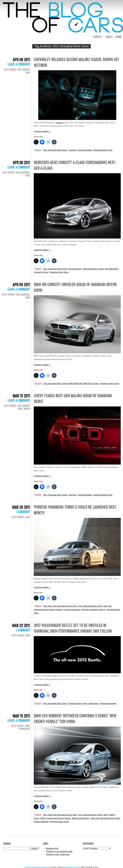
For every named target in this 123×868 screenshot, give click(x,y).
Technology (24, 729)
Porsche (59, 610)
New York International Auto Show (105, 818)
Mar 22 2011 (21, 625)
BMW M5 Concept (91, 384)
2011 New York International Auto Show (60, 606)
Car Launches (23, 172)
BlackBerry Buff (52, 848)
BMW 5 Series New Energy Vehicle (56, 818)
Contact (98, 37)
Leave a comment (19, 64)
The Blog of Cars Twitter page (58, 854)
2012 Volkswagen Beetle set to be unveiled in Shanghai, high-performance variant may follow (73, 628)
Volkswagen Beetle (108, 703)
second (59, 123)
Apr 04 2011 (21, 284)
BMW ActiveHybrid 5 (81, 818)
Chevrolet (72, 150)
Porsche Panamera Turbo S (93, 610)
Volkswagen (94, 703)
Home (119, 37)
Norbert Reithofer (41, 822)
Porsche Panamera (72, 610)
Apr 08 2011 (21, 162)
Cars (28, 73)
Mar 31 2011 (21, 396)
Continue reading (42, 131)
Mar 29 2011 (21, 507)
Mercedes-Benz (75, 269)
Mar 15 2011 (21, 716)
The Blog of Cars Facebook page (59, 851)
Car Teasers (24, 70)
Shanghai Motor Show (103, 150)
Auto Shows (10, 70)
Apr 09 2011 (21, 60)
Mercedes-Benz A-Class (93, 269)
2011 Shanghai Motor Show (55, 150)
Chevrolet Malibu (85, 150)
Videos (27, 409)
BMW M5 (78, 384)
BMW (70, 384)
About (109, 37)
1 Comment (23, 512)
